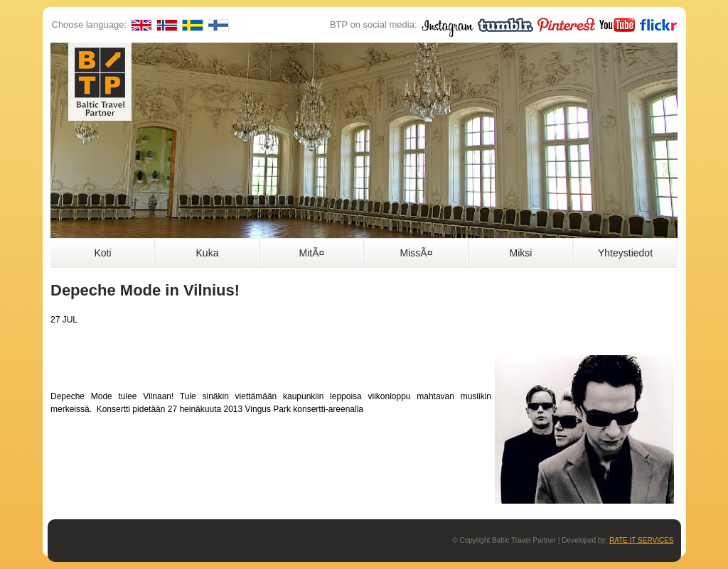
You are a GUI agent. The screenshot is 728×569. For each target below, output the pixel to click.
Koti (102, 253)
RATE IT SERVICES (642, 540)
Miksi (521, 253)
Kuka (208, 253)
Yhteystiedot (625, 253)
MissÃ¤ (417, 253)
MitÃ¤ (312, 253)
